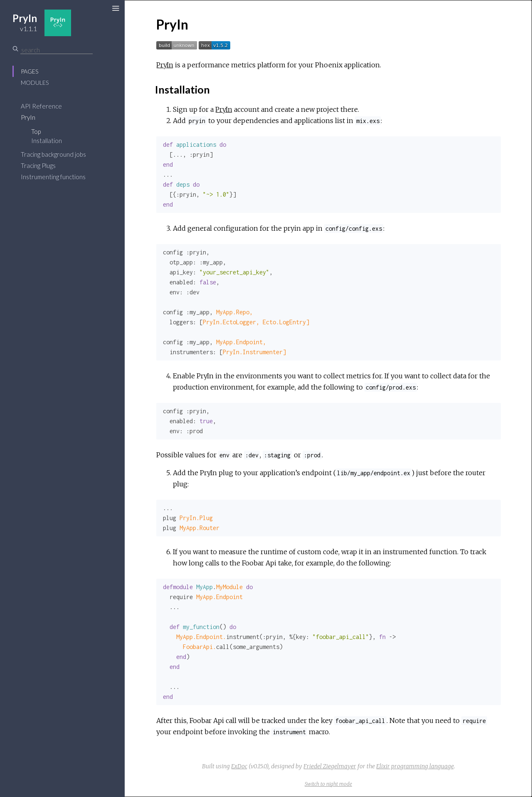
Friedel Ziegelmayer (330, 766)
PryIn (28, 117)
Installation (47, 141)
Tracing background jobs (53, 154)
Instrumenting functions (53, 177)
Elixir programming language (415, 766)
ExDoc (239, 766)
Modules (35, 83)
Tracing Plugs (38, 165)
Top (36, 131)
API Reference (41, 106)
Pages (30, 71)
